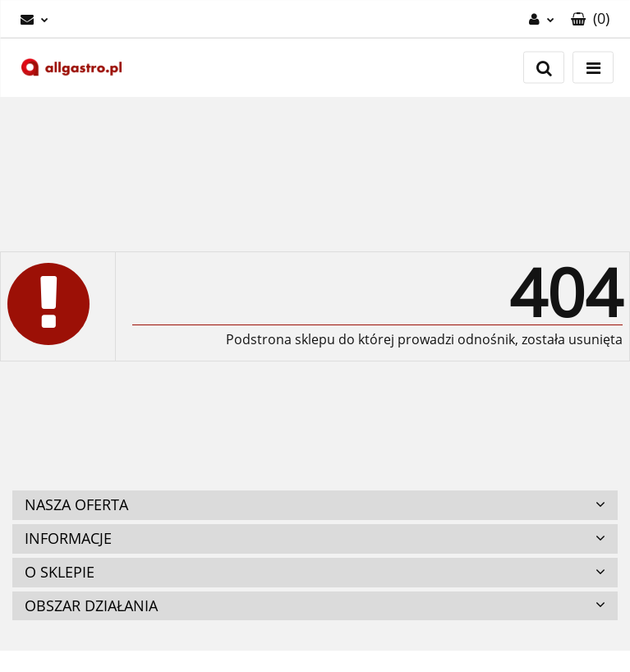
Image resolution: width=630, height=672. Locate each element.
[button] (590, 19)
